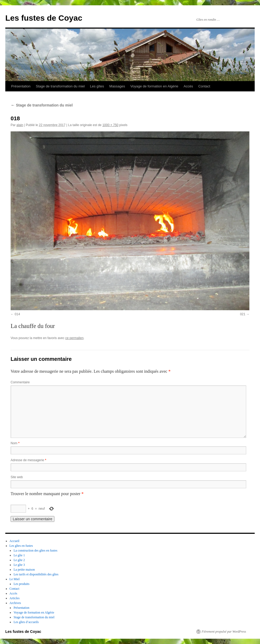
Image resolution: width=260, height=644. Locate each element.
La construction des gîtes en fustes (35, 550)
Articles (15, 598)
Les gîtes (97, 86)
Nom (15, 443)
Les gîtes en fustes (21, 546)
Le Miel (15, 579)
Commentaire (20, 382)
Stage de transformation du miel (60, 86)
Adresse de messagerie (28, 460)
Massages (117, 86)
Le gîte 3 (19, 565)
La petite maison (24, 570)
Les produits (21, 584)
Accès (188, 86)
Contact (204, 86)
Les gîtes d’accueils (26, 622)
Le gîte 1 (19, 555)
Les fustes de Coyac (44, 18)
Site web (17, 477)
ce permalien (74, 338)
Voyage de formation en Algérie (154, 86)
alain (20, 125)
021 (243, 314)
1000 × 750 (110, 125)
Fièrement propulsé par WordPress (224, 632)
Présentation (21, 86)
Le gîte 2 (19, 560)
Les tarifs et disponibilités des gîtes (36, 574)
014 (17, 314)
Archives (15, 603)
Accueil (14, 541)
